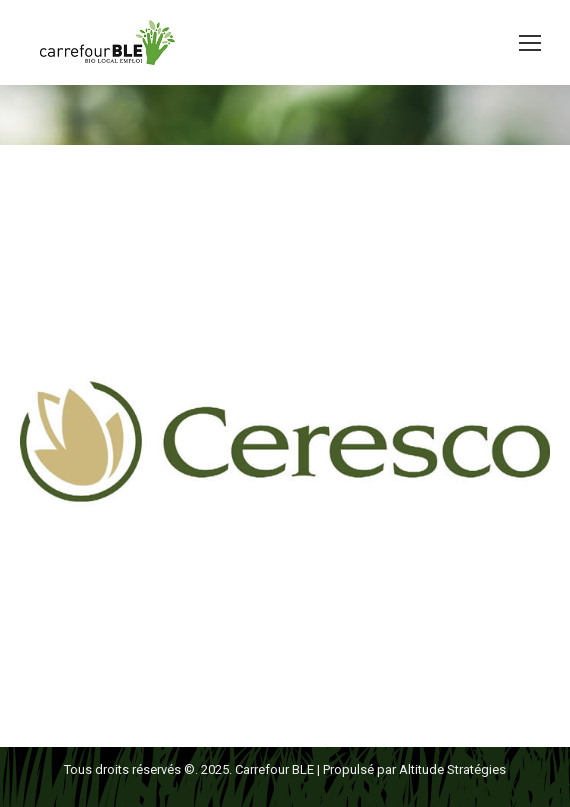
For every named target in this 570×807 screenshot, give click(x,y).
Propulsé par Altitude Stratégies (414, 769)
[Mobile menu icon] (530, 43)
